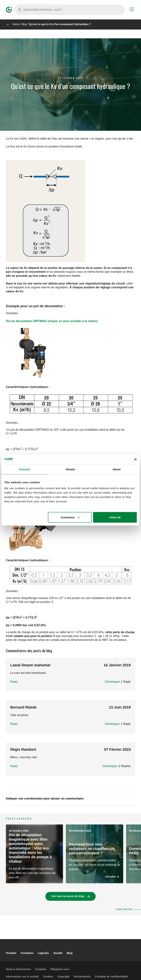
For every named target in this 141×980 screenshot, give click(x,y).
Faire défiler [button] (124, 909)
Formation (27, 953)
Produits (11, 953)
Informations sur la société (22, 977)
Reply (14, 682)
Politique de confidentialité (111, 977)
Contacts (41, 969)
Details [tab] (70, 469)
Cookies (48, 977)
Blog (24, 24)
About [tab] (117, 469)
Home (16, 24)
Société (58, 953)
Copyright (64, 977)
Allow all (115, 517)
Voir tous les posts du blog (68, 896)
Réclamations (82, 977)
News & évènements (18, 969)
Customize (70, 517)
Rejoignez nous (60, 969)
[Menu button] (132, 10)
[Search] (70, 10)
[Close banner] (135, 459)
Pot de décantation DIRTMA (25, 321)
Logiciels (43, 953)
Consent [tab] (25, 469)
